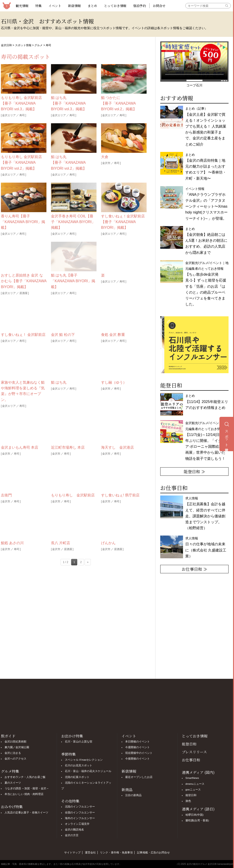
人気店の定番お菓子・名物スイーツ (26, 813)
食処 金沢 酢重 (113, 335)
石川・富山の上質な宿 (79, 742)
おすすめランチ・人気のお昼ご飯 (25, 777)
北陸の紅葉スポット (77, 777)
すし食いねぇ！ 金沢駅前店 (23, 335)
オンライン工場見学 (77, 824)
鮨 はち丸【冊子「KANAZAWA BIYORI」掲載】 (73, 281)
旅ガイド (8, 736)
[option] (194, 345)
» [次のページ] (88, 562)
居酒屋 (23, 293)
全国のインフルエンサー (80, 813)
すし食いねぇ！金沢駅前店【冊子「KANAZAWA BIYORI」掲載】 (123, 222)
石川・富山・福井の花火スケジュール (88, 771)
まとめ (92, 6)
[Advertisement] (74, 623)
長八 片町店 (61, 543)
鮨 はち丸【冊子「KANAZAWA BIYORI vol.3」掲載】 (69, 103)
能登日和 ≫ (195, 471)
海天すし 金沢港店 (117, 447)
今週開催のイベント (137, 747)
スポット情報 (23, 45)
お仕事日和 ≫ (195, 569)
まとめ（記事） (206, 126)
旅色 (188, 801)
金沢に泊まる (13, 753)
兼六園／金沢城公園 (17, 747)
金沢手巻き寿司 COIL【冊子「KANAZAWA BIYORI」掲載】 (73, 222)
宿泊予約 (140, 6)
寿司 (22, 115)
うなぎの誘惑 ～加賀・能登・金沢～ (27, 788)
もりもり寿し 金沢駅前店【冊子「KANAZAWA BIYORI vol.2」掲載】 (21, 162)
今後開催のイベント (137, 759)
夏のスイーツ (13, 783)
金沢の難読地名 (74, 830)
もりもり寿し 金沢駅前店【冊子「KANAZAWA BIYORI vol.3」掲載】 (21, 103)
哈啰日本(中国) (195, 815)
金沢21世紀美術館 (16, 742)
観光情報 (22, 6)
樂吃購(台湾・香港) (197, 820)
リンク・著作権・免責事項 (116, 853)
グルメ (38, 45)
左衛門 (6, 495)
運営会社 (90, 853)
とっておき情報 (115, 6)
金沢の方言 (72, 835)
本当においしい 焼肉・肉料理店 (24, 794)
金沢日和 (6, 45)
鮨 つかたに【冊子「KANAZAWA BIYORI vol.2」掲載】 (119, 103)
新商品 (127, 790)
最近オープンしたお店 (139, 777)
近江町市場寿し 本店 (68, 447)
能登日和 (189, 744)
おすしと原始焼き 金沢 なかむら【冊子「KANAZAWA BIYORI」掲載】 (24, 281)
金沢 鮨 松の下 (63, 335)
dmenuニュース (195, 784)
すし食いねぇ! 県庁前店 (120, 495)
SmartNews (192, 778)
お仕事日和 (191, 760)
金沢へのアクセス (15, 759)
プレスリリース (194, 752)
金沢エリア (9, 115)
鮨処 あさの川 (12, 543)
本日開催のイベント (137, 742)
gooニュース (193, 790)
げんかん (108, 543)
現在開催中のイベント (139, 753)
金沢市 (106, 163)
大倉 (105, 157)
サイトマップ (72, 853)
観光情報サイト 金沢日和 (7, 6)
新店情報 (74, 6)
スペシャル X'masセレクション (84, 760)
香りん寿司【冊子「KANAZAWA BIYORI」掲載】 (23, 222)
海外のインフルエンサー (80, 818)
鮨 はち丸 (59, 382)
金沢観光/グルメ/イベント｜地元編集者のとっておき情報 (207, 441)
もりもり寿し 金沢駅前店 (73, 495)
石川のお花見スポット (79, 765)
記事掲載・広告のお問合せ (153, 853)
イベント (55, 6)
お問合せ (159, 6)
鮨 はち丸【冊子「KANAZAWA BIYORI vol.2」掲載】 (69, 162)
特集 (38, 6)
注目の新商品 (133, 795)
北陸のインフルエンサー (80, 807)
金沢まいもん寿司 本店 (20, 447)
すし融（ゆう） (114, 382)
